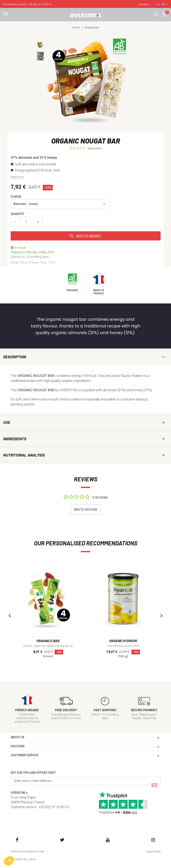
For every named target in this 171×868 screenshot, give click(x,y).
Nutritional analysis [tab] (24, 455)
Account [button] (145, 4)
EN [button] (165, 4)
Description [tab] (15, 357)
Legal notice (154, 851)
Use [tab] (7, 422)
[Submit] (154, 786)
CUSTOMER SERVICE (24, 755)
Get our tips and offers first (33, 773)
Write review (95, 148)
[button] (156, 14)
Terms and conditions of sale (27, 851)
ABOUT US (17, 737)
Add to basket (85, 236)
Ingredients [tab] (15, 439)
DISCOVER (18, 746)
